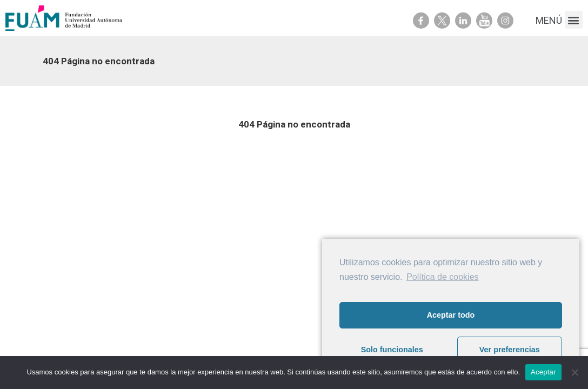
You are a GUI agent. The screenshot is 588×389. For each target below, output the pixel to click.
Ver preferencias (510, 350)
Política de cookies (442, 277)
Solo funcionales (392, 350)
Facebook (421, 21)
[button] (574, 20)
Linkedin (463, 21)
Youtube (484, 21)
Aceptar (543, 372)
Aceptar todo (451, 315)
